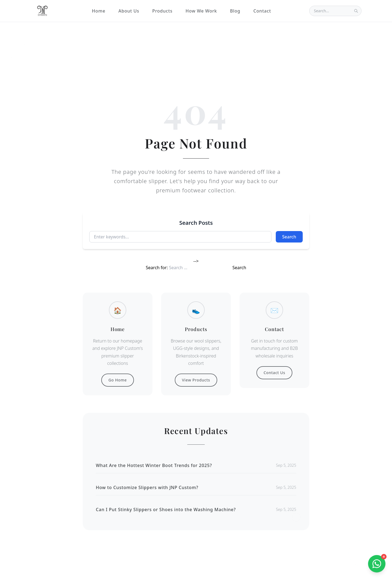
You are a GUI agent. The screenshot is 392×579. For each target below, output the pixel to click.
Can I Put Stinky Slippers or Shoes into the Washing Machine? (166, 510)
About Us (129, 11)
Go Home (118, 380)
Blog (235, 11)
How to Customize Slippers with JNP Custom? (147, 487)
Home (99, 11)
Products (162, 11)
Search (289, 237)
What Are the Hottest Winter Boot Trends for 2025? (154, 465)
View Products (196, 380)
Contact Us (274, 373)
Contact (262, 11)
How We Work (201, 11)
